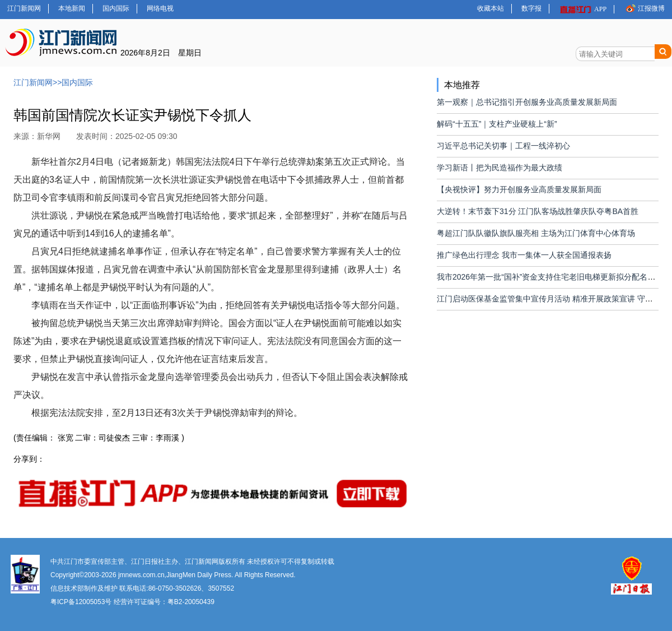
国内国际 (116, 8)
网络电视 (160, 8)
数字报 (531, 8)
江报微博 (644, 8)
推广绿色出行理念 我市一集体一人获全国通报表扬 (524, 255)
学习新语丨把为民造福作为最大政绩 (500, 168)
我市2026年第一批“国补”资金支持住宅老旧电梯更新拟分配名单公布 (554, 277)
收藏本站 (491, 8)
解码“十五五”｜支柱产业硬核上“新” (497, 124)
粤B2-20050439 (191, 602)
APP (583, 9)
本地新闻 (72, 8)
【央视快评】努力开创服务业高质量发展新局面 (519, 189)
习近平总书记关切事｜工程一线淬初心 (503, 146)
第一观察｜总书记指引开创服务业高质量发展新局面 (527, 102)
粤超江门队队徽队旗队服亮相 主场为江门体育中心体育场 (536, 233)
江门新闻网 (24, 8)
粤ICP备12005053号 (81, 602)
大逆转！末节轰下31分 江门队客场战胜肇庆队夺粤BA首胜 (538, 211)
